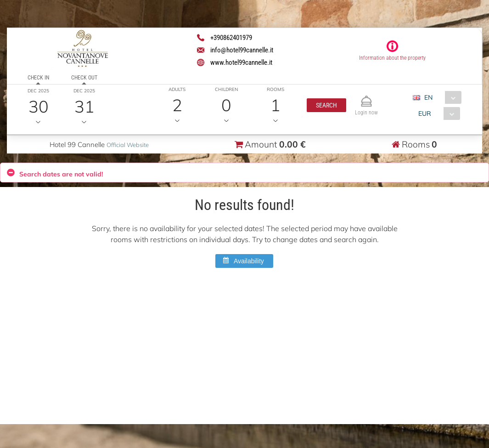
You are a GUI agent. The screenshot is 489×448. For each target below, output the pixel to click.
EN (428, 97)
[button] (326, 105)
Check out (84, 78)
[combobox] (441, 97)
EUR (425, 113)
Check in (38, 78)
